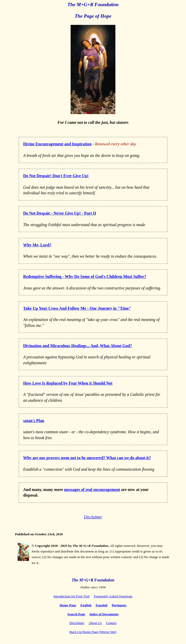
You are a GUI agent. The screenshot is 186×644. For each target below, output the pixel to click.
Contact (111, 623)
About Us (95, 623)
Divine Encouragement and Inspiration (57, 144)
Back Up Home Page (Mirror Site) (93, 632)
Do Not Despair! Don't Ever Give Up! (56, 176)
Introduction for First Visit (72, 596)
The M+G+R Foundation (93, 4)
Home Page (68, 605)
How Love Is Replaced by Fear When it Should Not (68, 383)
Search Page (76, 614)
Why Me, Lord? (37, 245)
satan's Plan (34, 421)
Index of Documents (104, 614)
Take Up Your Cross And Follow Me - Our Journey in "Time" (77, 308)
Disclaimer (93, 517)
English (86, 605)
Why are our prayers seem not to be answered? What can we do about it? (87, 458)
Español (102, 605)
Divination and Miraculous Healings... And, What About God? (77, 346)
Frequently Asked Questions (113, 596)
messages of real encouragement (92, 490)
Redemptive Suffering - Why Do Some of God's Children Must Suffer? (85, 276)
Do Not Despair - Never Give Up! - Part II (59, 213)
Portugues (119, 605)
